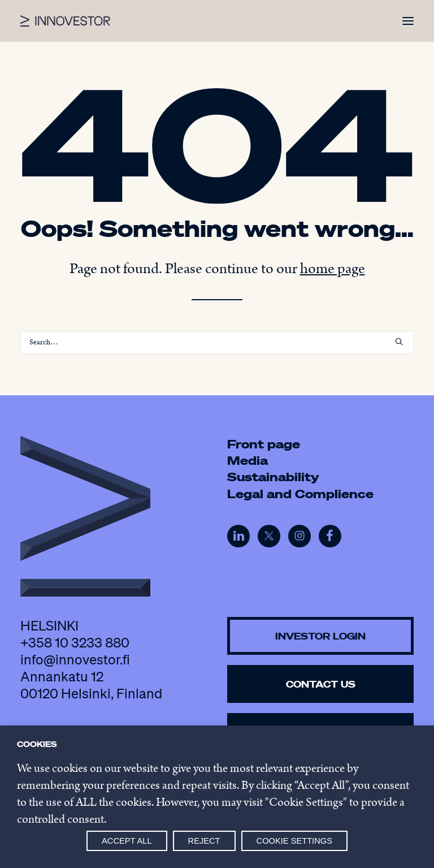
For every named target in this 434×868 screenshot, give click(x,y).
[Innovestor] (65, 21)
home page (333, 269)
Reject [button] (204, 841)
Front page (264, 444)
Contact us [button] (321, 684)
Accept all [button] (127, 841)
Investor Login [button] (320, 636)
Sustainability (273, 477)
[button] (408, 21)
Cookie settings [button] (294, 841)
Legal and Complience (300, 494)
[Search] (217, 342)
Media (248, 460)
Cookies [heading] (37, 744)
